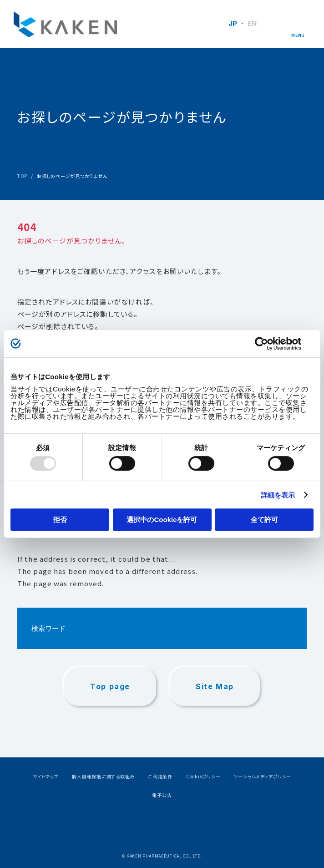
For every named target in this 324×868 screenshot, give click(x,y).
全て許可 (264, 520)
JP (233, 23)
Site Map (215, 686)
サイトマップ (46, 776)
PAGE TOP (295, 775)
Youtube (185, 826)
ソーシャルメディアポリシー (263, 776)
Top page (110, 686)
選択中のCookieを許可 (162, 520)
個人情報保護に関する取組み (103, 776)
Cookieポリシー (203, 776)
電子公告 (162, 795)
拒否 (60, 520)
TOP (22, 176)
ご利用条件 (160, 776)
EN (252, 23)
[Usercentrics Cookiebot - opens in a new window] (274, 344)
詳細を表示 (278, 495)
